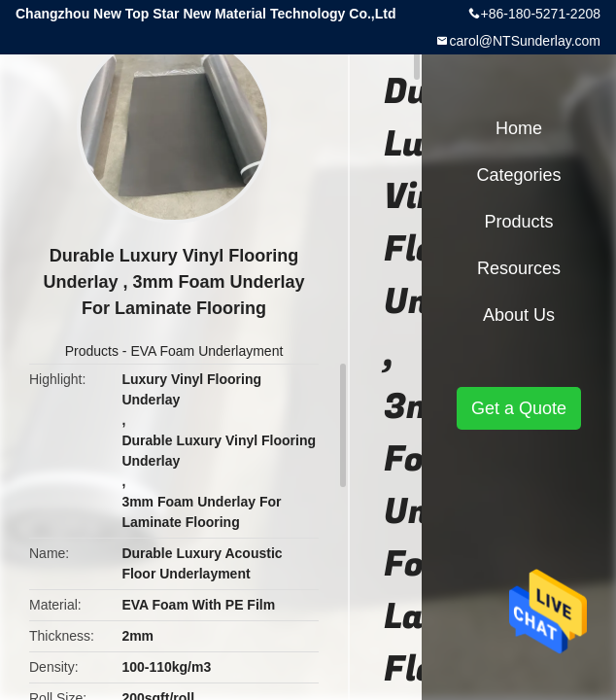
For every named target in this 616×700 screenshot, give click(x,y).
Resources (519, 268)
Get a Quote (519, 408)
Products (92, 351)
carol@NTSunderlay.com (525, 41)
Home (519, 128)
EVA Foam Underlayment (206, 351)
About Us (519, 315)
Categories (518, 175)
